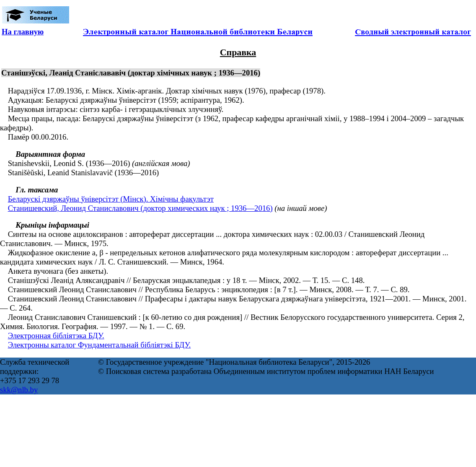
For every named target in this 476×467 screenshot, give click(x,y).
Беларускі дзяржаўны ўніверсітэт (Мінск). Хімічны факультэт (111, 199)
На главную (23, 32)
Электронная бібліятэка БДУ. (56, 336)
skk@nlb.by (19, 390)
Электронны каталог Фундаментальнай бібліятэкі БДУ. (100, 345)
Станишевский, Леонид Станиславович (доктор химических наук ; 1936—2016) (140, 208)
